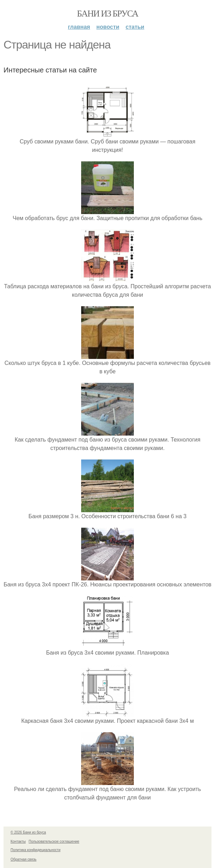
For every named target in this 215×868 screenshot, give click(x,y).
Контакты (18, 841)
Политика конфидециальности (35, 850)
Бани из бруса (107, 14)
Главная (79, 27)
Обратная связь (24, 859)
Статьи (135, 27)
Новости (108, 27)
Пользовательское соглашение (54, 841)
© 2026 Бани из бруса (28, 832)
